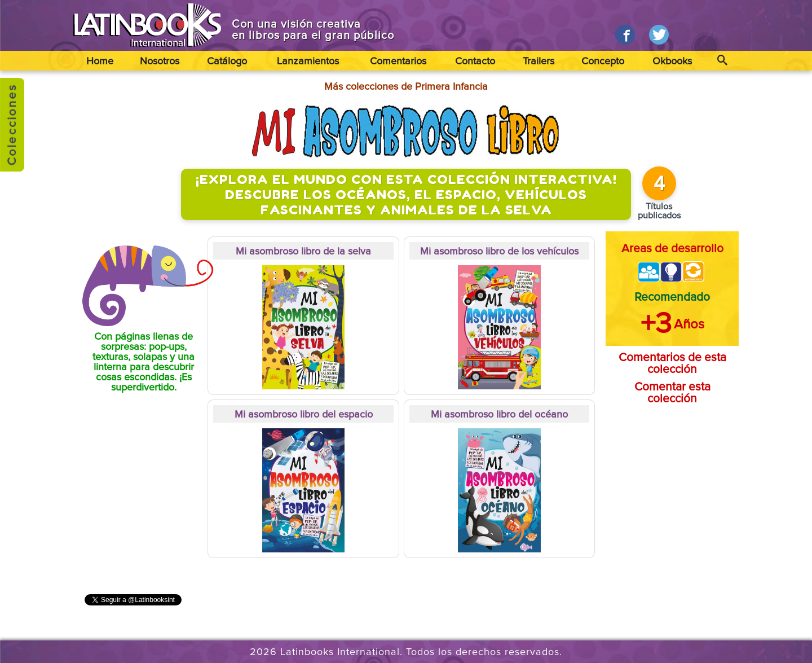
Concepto (603, 62)
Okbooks (672, 62)
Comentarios (398, 62)
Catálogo (227, 62)
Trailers (539, 62)
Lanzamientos (308, 62)
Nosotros (160, 62)
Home (100, 62)
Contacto (475, 62)
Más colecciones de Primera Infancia (406, 87)
